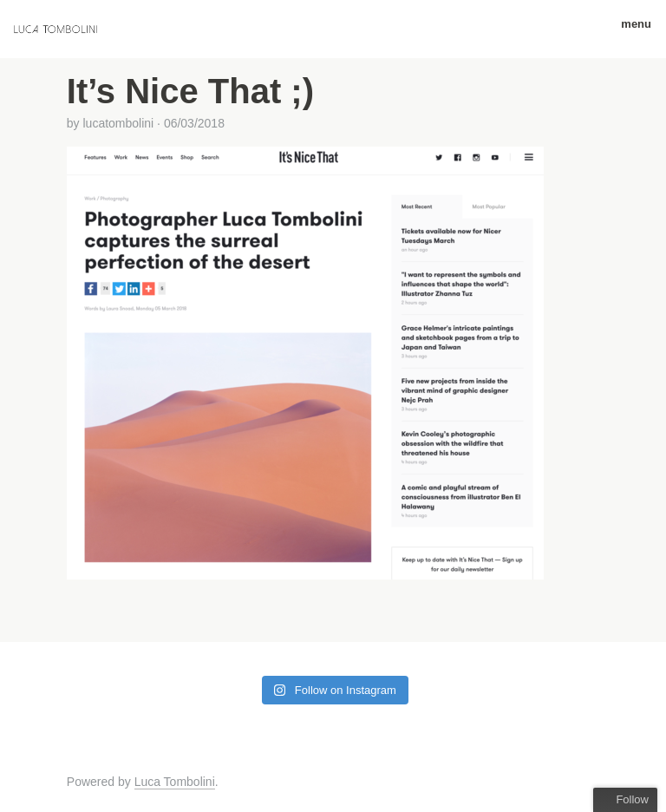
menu (630, 24)
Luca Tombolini (175, 782)
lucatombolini (118, 123)
